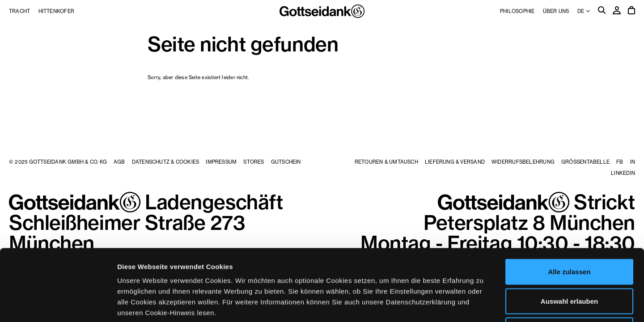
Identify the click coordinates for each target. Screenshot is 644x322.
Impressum (221, 162)
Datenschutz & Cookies (166, 162)
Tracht (19, 11)
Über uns (556, 11)
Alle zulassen (569, 205)
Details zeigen (476, 304)
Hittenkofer (56, 11)
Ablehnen (569, 263)
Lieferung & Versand (455, 162)
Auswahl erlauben (569, 234)
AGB (119, 162)
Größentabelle (585, 162)
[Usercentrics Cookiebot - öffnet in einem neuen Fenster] (58, 305)
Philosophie (517, 11)
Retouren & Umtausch (386, 162)
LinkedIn (623, 173)
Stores (254, 162)
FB (620, 162)
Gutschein (286, 162)
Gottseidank (322, 11)
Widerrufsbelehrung (523, 162)
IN (633, 162)
